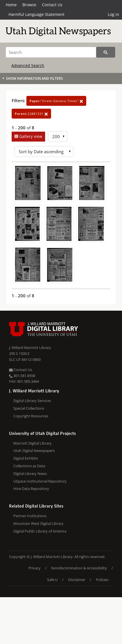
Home (11, 5)
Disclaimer (77, 580)
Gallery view (30, 136)
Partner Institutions (30, 516)
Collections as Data (29, 466)
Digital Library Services (32, 401)
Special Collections (29, 408)
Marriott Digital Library (32, 443)
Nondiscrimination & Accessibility (79, 568)
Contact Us (52, 5)
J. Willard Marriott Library (30, 348)
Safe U (52, 580)
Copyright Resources (31, 416)
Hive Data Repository (31, 489)
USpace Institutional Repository (40, 481)
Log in (113, 14)
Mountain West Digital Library (38, 523)
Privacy (34, 568)
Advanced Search (28, 65)
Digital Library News (30, 473)
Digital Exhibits (26, 458)
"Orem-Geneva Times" (56, 101)
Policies (102, 580)
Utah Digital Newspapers (34, 451)
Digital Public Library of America (40, 531)
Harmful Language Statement (36, 14)
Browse (29, 5)
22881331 (31, 114)
